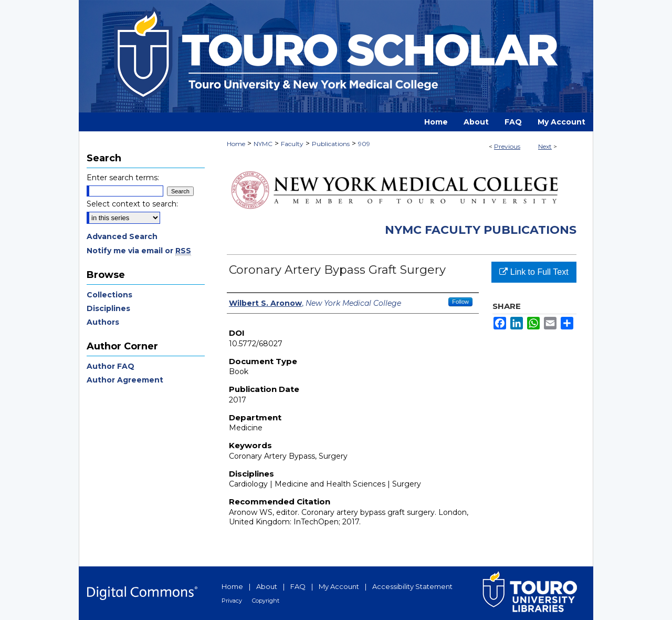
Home (236, 144)
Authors (103, 322)
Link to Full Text (534, 272)
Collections (109, 295)
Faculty (292, 144)
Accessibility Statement (412, 586)
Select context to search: (132, 204)
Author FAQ (111, 366)
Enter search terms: (123, 178)
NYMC (263, 144)
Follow (460, 302)
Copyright (266, 601)
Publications (331, 144)
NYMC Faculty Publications (481, 230)
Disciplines (108, 308)
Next (545, 146)
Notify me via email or (139, 251)
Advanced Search (122, 236)
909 (364, 144)
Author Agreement (125, 380)
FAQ (298, 586)
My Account (339, 586)
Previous (507, 146)
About (267, 586)
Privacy (232, 601)
